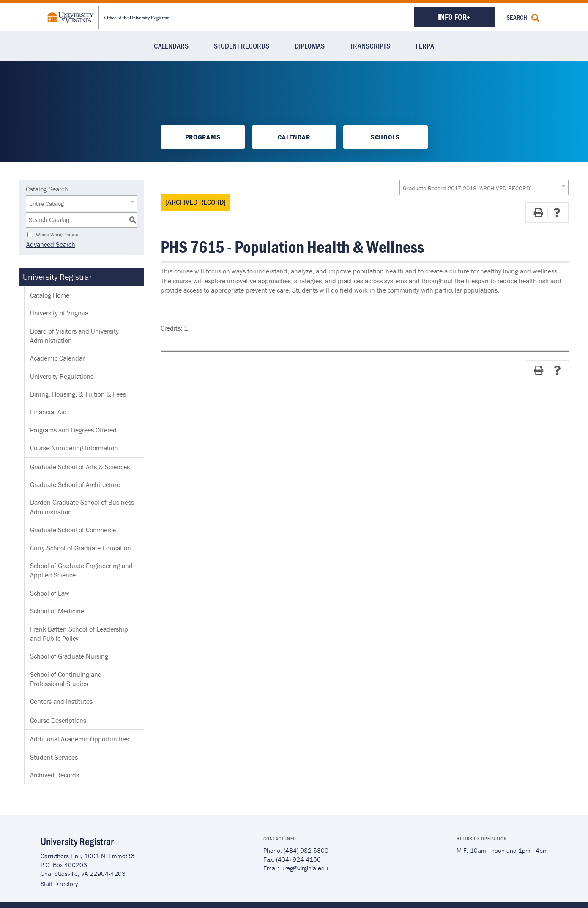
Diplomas (310, 46)
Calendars (171, 46)
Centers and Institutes (61, 701)
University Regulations (62, 376)
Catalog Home (50, 295)
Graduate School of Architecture (75, 484)
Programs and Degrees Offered (73, 430)
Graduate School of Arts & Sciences (80, 467)
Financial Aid (48, 412)
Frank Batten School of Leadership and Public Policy (79, 634)
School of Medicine (57, 611)
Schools (385, 137)
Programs (203, 137)
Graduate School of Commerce (73, 530)
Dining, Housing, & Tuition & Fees (78, 394)
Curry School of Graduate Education (81, 548)
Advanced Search (50, 244)
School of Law (50, 593)
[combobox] (484, 187)
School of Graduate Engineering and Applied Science (81, 570)
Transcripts (370, 46)
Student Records (242, 46)
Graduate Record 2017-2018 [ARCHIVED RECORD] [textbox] (467, 188)
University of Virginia (59, 313)
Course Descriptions (58, 720)
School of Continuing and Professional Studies (66, 679)
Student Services (54, 757)
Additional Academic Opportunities (79, 739)
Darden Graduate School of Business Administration (82, 507)
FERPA (425, 46)
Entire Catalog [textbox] (46, 204)
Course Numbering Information (74, 448)
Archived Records (55, 775)
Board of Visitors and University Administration (74, 336)
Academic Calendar (57, 358)
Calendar (294, 137)
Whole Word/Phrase (57, 234)
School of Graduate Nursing (69, 656)
